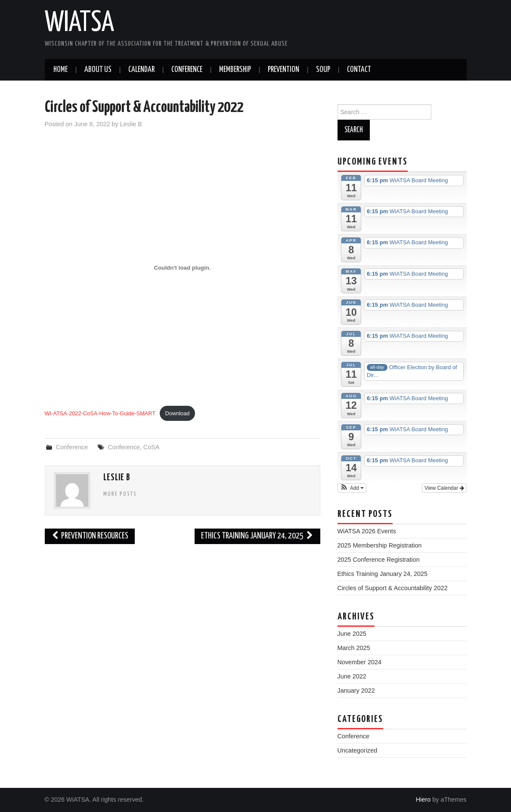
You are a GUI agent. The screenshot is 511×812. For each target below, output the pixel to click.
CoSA (152, 447)
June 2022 (352, 676)
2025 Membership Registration (380, 545)
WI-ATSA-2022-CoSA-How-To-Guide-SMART (100, 413)
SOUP (323, 70)
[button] (352, 488)
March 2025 (354, 648)
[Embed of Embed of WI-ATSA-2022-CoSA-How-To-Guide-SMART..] (183, 268)
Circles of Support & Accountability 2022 (393, 588)
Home (60, 70)
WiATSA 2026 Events (367, 531)
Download (178, 413)
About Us (98, 70)
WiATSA (79, 23)
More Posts (120, 494)
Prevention (283, 70)
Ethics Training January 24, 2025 (257, 536)
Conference (187, 70)
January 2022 (356, 691)
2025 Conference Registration (379, 560)
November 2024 (359, 662)
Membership (235, 70)
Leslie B (131, 124)
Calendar (141, 70)
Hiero (423, 800)
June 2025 (352, 634)
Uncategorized (358, 750)
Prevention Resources (90, 536)
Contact (359, 70)
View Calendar (444, 488)
